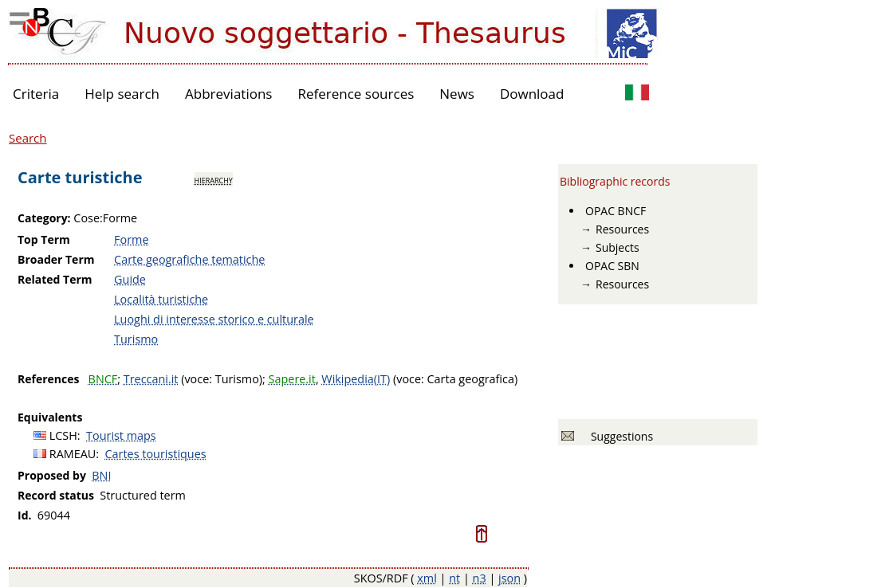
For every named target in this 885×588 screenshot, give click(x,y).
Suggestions (619, 436)
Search (28, 138)
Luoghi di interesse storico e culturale (214, 319)
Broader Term (56, 259)
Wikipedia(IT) (356, 379)
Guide (130, 279)
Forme (131, 239)
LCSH (63, 435)
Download (532, 94)
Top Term (44, 239)
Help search (122, 94)
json (509, 578)
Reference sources (356, 94)
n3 (480, 578)
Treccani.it (151, 379)
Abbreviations (228, 94)
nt (454, 578)
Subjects (618, 247)
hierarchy (214, 179)
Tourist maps (121, 435)
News (457, 94)
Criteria (36, 94)
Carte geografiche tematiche (189, 259)
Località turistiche (161, 299)
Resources (622, 229)
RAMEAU (73, 454)
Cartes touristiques (156, 454)
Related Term (55, 279)
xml (427, 578)
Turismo (136, 339)
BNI (101, 475)
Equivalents (50, 417)
